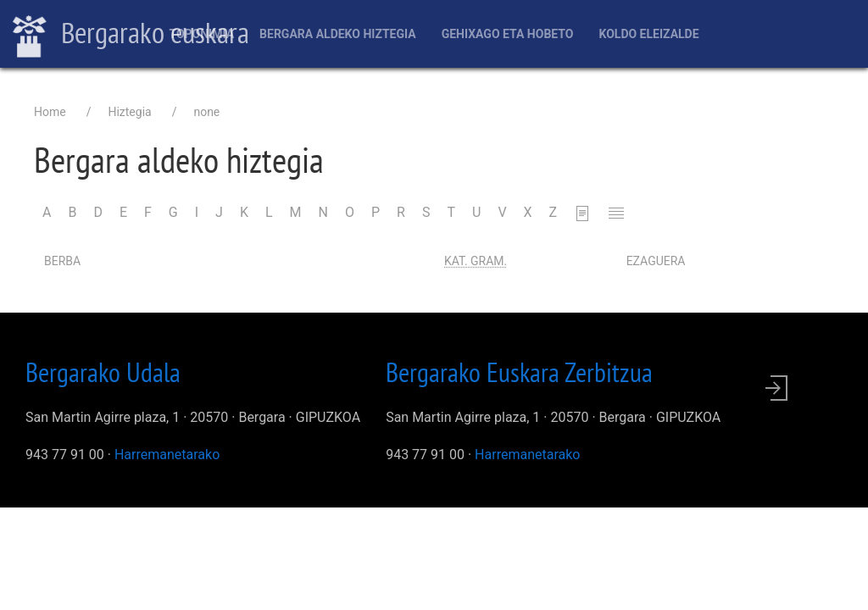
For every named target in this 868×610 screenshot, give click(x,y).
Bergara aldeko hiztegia (338, 34)
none (206, 112)
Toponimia (201, 34)
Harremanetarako (167, 455)
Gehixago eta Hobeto (508, 34)
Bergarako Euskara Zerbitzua (519, 372)
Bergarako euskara (131, 35)
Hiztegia (129, 112)
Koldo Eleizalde (648, 34)
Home (50, 112)
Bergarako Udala (103, 372)
